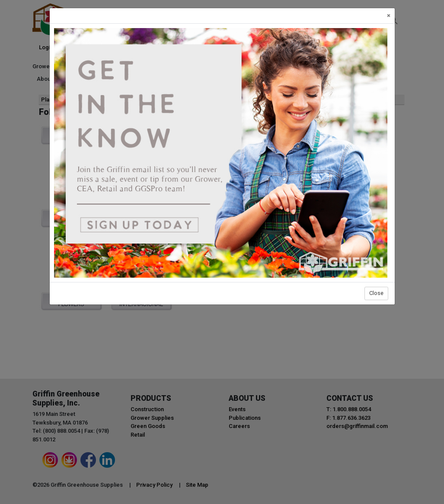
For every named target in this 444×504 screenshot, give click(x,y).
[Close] (389, 16)
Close (376, 293)
